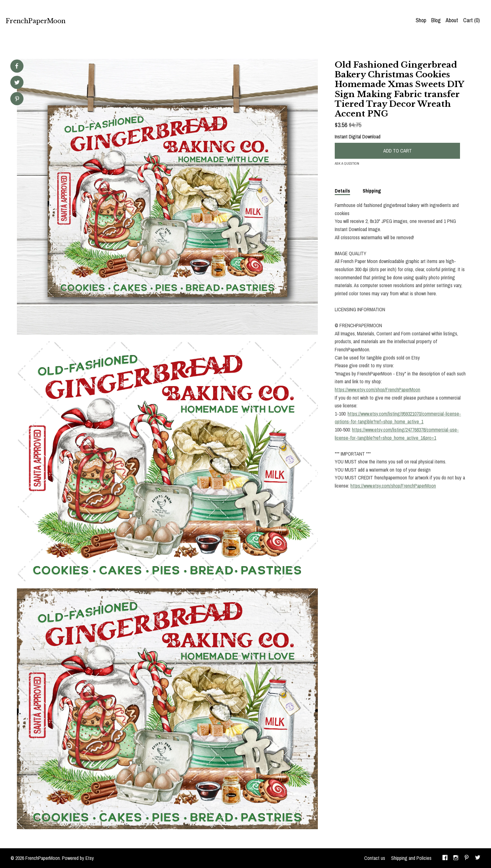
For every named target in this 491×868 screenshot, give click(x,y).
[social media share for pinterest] (17, 99)
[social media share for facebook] (17, 66)
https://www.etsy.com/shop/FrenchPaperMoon (377, 390)
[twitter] (478, 858)
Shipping (372, 191)
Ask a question (347, 163)
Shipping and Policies (411, 858)
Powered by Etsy (78, 858)
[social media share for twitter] (17, 83)
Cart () (471, 20)
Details (342, 191)
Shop (421, 20)
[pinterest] (467, 858)
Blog (436, 20)
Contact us (375, 858)
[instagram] (456, 858)
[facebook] (445, 858)
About (452, 20)
